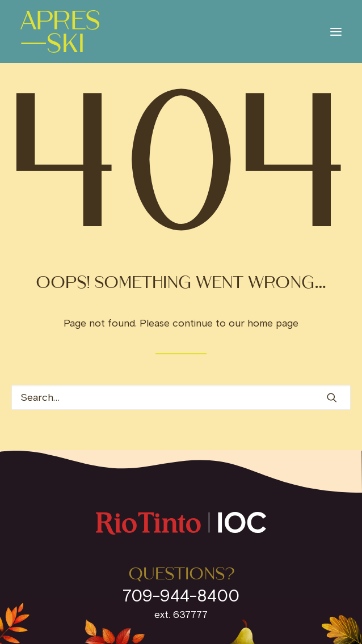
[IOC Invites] (60, 31)
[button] (336, 31)
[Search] (181, 397)
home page (273, 323)
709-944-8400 (181, 596)
